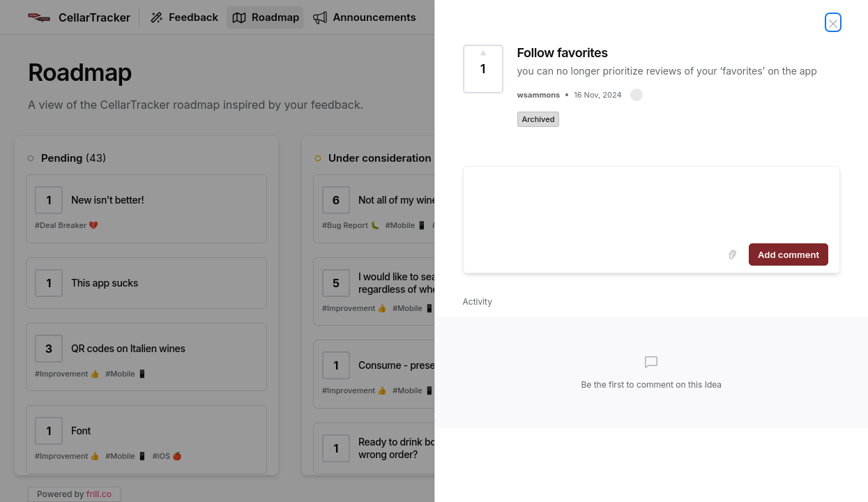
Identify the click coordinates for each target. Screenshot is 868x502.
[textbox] (652, 202)
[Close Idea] (833, 22)
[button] (637, 95)
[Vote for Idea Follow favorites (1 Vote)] (483, 69)
